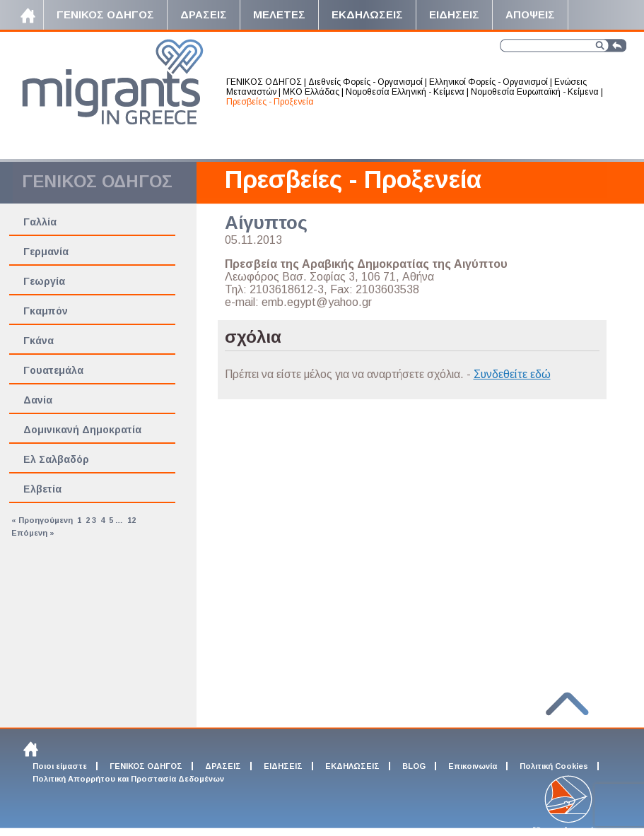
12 (131, 520)
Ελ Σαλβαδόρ (56, 459)
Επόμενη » (33, 533)
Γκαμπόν (46, 311)
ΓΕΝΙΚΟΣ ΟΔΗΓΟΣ (264, 82)
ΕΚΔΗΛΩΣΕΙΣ (352, 766)
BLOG (414, 766)
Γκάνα (39, 341)
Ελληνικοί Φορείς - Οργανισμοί (488, 82)
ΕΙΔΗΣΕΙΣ (283, 766)
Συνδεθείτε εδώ (512, 374)
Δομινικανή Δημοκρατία (82, 430)
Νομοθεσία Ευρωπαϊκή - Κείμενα (535, 92)
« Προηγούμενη (42, 520)
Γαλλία (40, 222)
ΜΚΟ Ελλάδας (311, 92)
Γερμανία (46, 252)
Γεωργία (44, 281)
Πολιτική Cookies (554, 766)
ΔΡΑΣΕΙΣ (223, 766)
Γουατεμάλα (53, 370)
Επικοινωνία (473, 766)
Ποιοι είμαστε (60, 766)
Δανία (38, 400)
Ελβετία (42, 489)
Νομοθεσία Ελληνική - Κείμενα (405, 92)
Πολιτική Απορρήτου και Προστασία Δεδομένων (128, 779)
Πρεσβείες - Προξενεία (270, 102)
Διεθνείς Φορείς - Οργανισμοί (365, 82)
